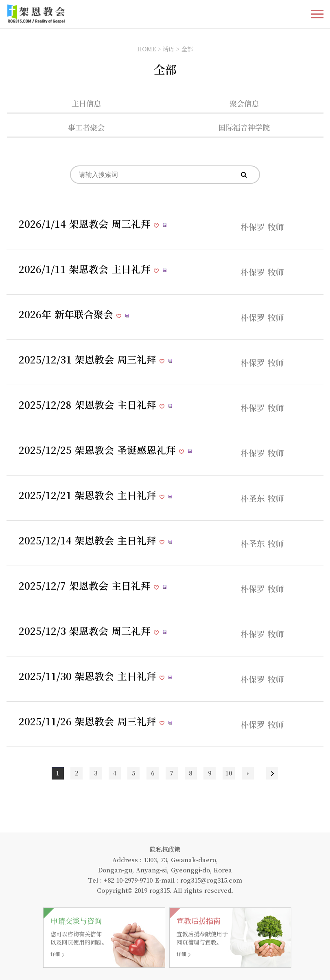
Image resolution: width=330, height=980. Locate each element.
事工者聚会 (86, 127)
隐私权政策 (165, 849)
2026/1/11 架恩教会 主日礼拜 (86, 269)
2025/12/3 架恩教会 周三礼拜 (86, 631)
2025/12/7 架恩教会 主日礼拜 (86, 585)
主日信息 (86, 103)
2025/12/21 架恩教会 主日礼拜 (89, 495)
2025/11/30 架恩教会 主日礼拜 (89, 676)
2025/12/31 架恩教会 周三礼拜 (89, 359)
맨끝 (272, 773)
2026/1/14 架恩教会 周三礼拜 (86, 224)
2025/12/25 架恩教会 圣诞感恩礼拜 (99, 450)
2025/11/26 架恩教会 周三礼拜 (89, 721)
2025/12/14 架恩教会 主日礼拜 (89, 540)
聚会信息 (244, 103)
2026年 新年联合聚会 (68, 314)
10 (229, 773)
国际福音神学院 (244, 127)
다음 (248, 773)
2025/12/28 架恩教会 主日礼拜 (89, 404)
